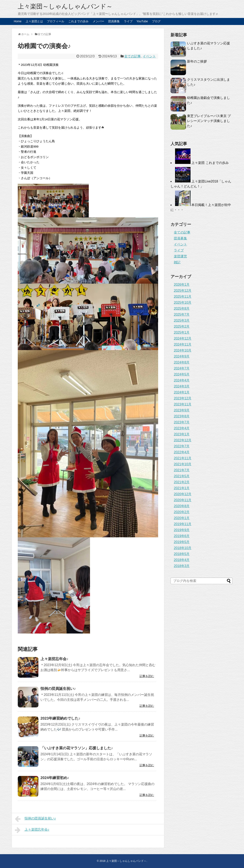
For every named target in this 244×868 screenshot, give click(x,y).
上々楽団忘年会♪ (54, 659)
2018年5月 (182, 554)
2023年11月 (183, 404)
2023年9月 (182, 410)
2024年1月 (182, 392)
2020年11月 (183, 500)
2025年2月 (182, 326)
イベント (149, 56)
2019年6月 (182, 536)
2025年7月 (182, 314)
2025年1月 (182, 332)
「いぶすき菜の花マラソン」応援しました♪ (77, 748)
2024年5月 (182, 374)
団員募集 (114, 21)
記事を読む (147, 676)
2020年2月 (182, 512)
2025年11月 (183, 297)
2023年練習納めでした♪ (60, 718)
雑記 (177, 262)
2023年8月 (182, 416)
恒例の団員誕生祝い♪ (58, 689)
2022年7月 (182, 446)
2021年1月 (182, 488)
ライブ (128, 21)
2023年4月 (182, 428)
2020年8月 (182, 506)
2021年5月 (182, 476)
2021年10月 (183, 464)
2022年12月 (183, 440)
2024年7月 (182, 368)
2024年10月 (183, 350)
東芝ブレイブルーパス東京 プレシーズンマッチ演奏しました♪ (209, 121)
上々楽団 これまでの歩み (210, 163)
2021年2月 (182, 482)
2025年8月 (182, 308)
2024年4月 (182, 380)
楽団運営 (180, 256)
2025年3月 (182, 320)
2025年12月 (183, 291)
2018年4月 (182, 560)
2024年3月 (182, 386)
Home (18, 21)
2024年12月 (183, 338)
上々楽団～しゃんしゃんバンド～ (65, 6)
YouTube (142, 21)
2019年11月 (183, 524)
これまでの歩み (78, 21)
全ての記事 (133, 56)
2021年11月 (183, 458)
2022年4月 (182, 452)
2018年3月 (182, 566)
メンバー (98, 21)
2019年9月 (182, 530)
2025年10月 (183, 303)
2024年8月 (182, 362)
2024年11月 (183, 344)
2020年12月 (183, 494)
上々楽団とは (34, 21)
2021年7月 (182, 470)
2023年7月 (182, 422)
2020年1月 (182, 518)
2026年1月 (182, 285)
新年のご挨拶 (197, 61)
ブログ (156, 21)
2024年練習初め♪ (55, 778)
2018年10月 (183, 548)
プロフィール (56, 21)
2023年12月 (183, 398)
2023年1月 (182, 434)
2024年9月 (182, 356)
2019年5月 (182, 542)
